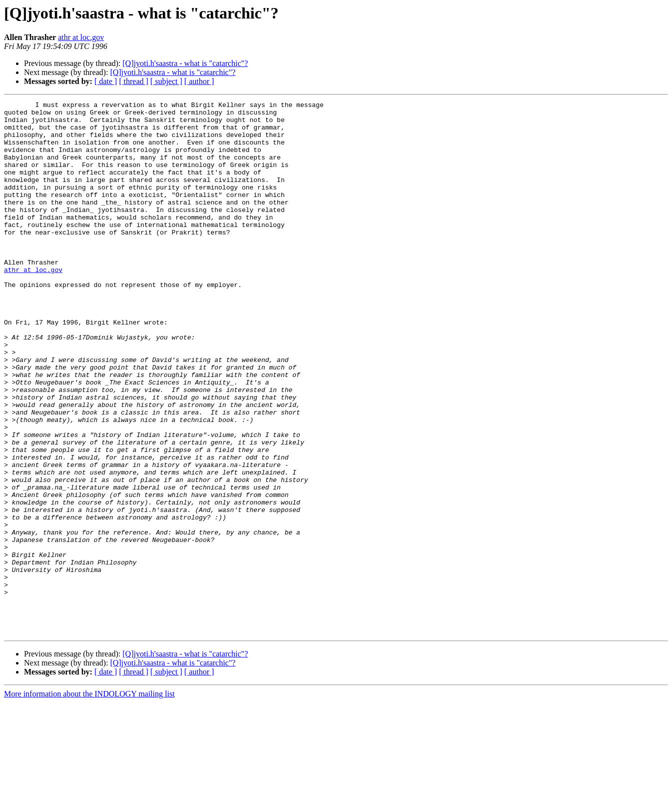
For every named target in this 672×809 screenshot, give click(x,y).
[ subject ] (166, 81)
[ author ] (199, 81)
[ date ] (106, 81)
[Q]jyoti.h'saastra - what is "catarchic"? (185, 63)
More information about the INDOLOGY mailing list (89, 800)
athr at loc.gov (81, 37)
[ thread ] (134, 81)
